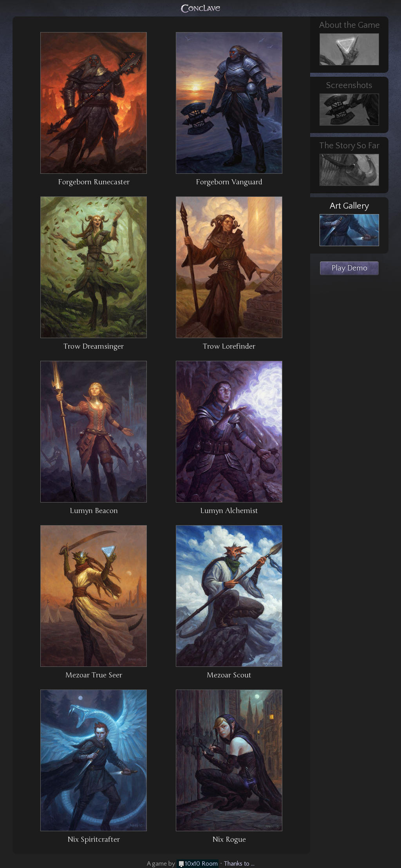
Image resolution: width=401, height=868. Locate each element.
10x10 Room (201, 864)
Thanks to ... (239, 864)
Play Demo (350, 268)
